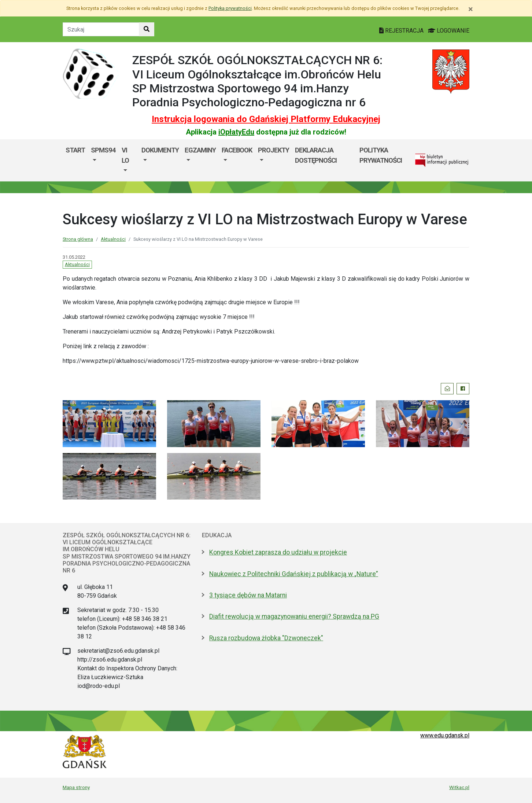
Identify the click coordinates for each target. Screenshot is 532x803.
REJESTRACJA (402, 31)
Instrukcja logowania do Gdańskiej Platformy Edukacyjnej (266, 119)
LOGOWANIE (449, 31)
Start (75, 150)
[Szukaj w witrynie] (147, 29)
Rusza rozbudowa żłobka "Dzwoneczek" (266, 638)
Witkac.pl (459, 787)
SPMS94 (103, 150)
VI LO (125, 155)
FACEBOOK (237, 150)
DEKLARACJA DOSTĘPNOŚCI (316, 155)
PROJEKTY (274, 150)
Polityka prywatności (381, 155)
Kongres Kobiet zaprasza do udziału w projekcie (278, 552)
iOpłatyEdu (236, 132)
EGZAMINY (200, 150)
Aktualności (113, 239)
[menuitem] (103, 160)
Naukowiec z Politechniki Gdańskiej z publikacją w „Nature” (294, 574)
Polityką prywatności (230, 8)
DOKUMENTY (160, 150)
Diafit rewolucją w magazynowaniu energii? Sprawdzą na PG (294, 616)
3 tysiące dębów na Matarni (248, 595)
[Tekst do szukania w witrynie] (101, 29)
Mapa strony (76, 787)
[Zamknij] (471, 9)
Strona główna (78, 239)
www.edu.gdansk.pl (445, 735)
